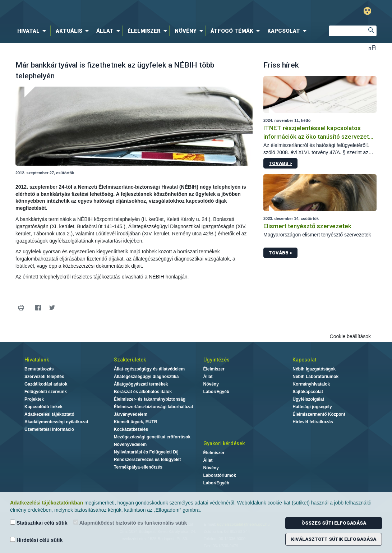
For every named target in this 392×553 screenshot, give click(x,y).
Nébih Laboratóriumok (315, 377)
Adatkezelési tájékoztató (49, 414)
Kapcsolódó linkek (43, 407)
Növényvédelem (130, 444)
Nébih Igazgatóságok (314, 369)
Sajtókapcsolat (308, 392)
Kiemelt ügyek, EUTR (136, 422)
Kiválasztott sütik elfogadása (334, 539)
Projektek (34, 399)
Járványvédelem (131, 414)
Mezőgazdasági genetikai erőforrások (152, 437)
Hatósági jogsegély (312, 407)
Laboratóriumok (220, 475)
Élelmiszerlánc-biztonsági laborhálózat (154, 407)
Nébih (119, 11)
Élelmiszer (214, 369)
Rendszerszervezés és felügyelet (147, 460)
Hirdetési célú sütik (36, 540)
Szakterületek (130, 360)
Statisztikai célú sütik (39, 523)
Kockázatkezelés (131, 429)
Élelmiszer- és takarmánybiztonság (150, 399)
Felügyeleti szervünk (46, 392)
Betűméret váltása (372, 48)
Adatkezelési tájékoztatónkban (47, 503)
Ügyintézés (216, 360)
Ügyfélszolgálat (308, 399)
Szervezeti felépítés (44, 377)
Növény (211, 384)
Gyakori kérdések (224, 443)
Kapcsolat (304, 360)
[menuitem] (33, 31)
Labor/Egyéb (216, 392)
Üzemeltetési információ (49, 429)
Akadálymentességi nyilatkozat (56, 422)
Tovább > (280, 163)
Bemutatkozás (39, 369)
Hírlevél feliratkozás (313, 422)
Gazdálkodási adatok (46, 384)
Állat (208, 377)
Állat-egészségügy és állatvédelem (149, 369)
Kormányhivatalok (311, 384)
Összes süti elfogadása (334, 523)
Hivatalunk (37, 360)
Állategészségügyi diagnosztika (146, 377)
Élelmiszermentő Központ (319, 414)
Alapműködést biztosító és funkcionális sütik (130, 523)
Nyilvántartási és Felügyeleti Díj (146, 452)
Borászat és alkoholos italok (143, 392)
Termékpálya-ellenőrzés (138, 467)
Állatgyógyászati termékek (141, 384)
